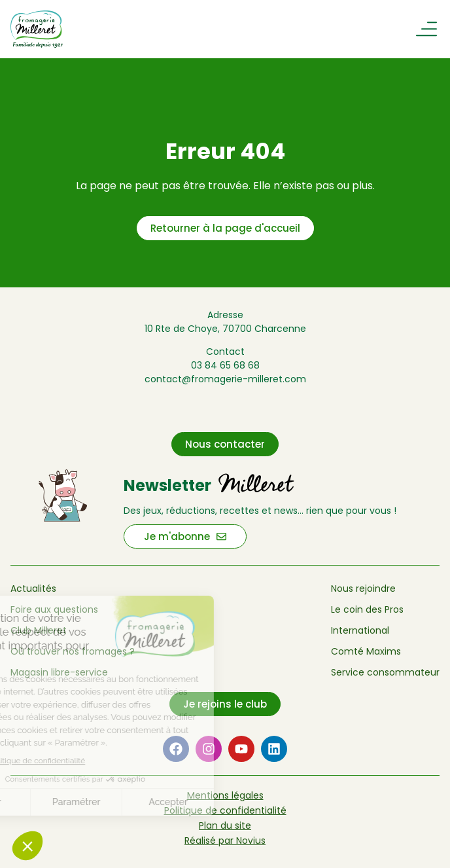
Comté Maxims (366, 651)
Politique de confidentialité (225, 810)
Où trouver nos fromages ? (73, 651)
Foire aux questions (54, 609)
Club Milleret (39, 630)
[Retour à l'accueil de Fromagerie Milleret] (75, 29)
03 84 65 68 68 (225, 365)
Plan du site (225, 825)
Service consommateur (385, 672)
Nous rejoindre (363, 588)
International (360, 630)
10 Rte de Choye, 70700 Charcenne (225, 329)
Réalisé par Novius (225, 841)
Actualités (33, 588)
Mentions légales (225, 795)
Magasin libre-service (59, 672)
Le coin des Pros (367, 609)
